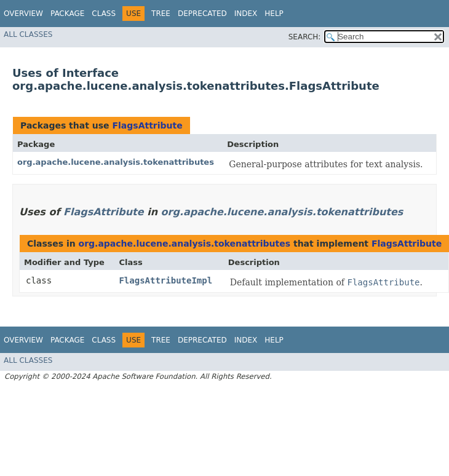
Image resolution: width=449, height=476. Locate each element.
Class (104, 14)
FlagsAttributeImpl (165, 280)
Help (274, 14)
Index (246, 14)
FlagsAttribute (147, 125)
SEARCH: (305, 37)
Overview (23, 14)
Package (67, 14)
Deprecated (202, 14)
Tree (161, 14)
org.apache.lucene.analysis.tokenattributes (116, 162)
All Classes (28, 34)
